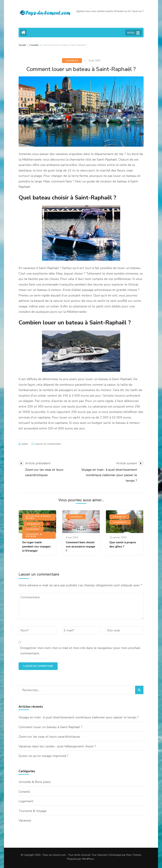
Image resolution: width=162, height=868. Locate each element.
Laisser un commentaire (48, 444)
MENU (133, 33)
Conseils (72, 61)
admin (25, 444)
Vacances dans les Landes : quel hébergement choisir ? (57, 746)
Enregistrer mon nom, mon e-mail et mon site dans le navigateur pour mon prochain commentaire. (80, 651)
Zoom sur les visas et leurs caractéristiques (49, 737)
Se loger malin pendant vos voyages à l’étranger (36, 547)
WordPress (88, 859)
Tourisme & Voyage (34, 535)
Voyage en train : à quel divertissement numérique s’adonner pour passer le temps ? (79, 717)
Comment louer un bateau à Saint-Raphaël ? (50, 727)
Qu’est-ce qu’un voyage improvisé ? (43, 756)
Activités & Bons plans (38, 517)
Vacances (25, 820)
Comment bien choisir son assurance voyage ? (80, 547)
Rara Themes (134, 855)
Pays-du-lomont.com (54, 855)
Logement (33, 529)
